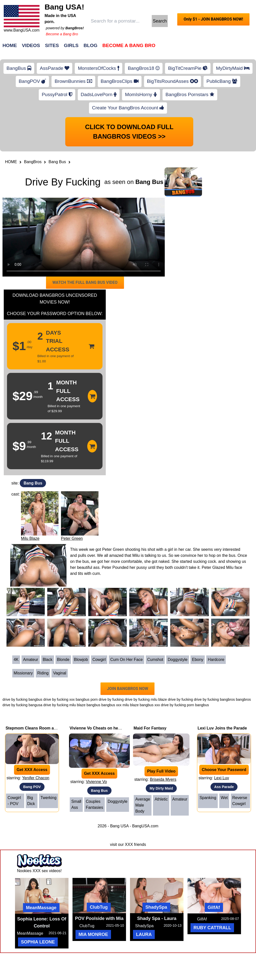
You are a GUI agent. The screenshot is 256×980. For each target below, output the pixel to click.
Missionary (23, 673)
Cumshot (155, 660)
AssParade (54, 68)
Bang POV (32, 787)
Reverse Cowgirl (240, 801)
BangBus (19, 68)
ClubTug (99, 907)
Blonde (63, 660)
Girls (71, 45)
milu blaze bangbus (85, 705)
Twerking (48, 798)
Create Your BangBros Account (128, 108)
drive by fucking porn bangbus (185, 705)
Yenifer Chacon (36, 778)
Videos (31, 45)
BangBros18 (144, 68)
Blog (90, 45)
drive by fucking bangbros (214, 699)
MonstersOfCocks (98, 68)
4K (16, 660)
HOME (11, 162)
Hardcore (216, 660)
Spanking (208, 798)
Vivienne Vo (96, 782)
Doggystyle (178, 660)
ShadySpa (156, 907)
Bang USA (119, 826)
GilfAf (214, 907)
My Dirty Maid (161, 788)
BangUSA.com (145, 826)
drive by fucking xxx (59, 699)
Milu (136, 555)
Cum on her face (126, 660)
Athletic (161, 799)
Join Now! (207, 48)
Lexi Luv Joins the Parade (222, 728)
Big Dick (31, 801)
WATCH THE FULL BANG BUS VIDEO (85, 282)
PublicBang (222, 81)
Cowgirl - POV (14, 801)
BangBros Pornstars (190, 94)
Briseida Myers (163, 779)
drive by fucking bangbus (22, 699)
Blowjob (81, 660)
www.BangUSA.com (22, 30)
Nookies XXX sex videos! (39, 871)
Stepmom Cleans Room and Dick (37, 728)
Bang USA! (64, 7)
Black (48, 660)
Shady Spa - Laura (157, 918)
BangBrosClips (120, 81)
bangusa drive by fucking (48, 705)
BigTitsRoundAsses (172, 81)
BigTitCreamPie (188, 68)
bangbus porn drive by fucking (100, 699)
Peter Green (72, 538)
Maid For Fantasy (150, 728)
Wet (224, 798)
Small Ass (76, 804)
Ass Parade (224, 787)
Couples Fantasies (94, 804)
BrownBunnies (73, 81)
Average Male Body (143, 805)
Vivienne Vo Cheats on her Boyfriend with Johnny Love (122, 728)
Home (10, 45)
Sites (52, 45)
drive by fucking (137, 699)
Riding (43, 673)
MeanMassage (41, 908)
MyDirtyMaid (233, 68)
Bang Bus (57, 162)
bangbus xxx (150, 705)
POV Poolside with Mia (99, 918)
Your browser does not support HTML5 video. (84, 237)
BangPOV (32, 81)
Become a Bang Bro (62, 34)
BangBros (33, 162)
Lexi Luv (221, 778)
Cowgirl (99, 660)
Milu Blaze (30, 538)
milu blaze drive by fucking (172, 699)
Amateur (30, 660)
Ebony (198, 660)
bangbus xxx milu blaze (120, 705)
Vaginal (59, 673)
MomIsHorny (141, 94)
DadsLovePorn (99, 94)
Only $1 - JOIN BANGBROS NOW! (213, 19)
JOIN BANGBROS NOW (128, 689)
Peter (106, 567)
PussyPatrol (57, 94)
